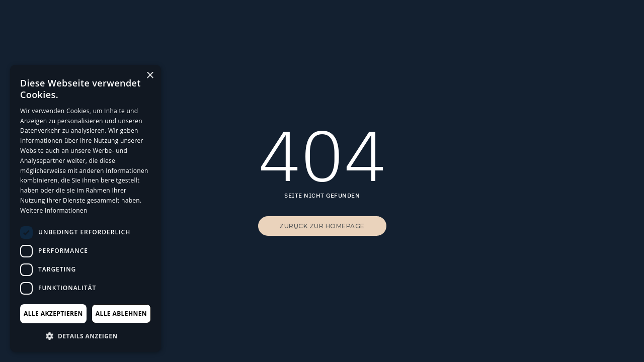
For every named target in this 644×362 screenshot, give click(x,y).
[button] (86, 336)
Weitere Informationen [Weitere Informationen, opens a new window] (54, 210)
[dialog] (86, 208)
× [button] (150, 76)
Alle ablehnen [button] (121, 313)
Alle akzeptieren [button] (53, 313)
